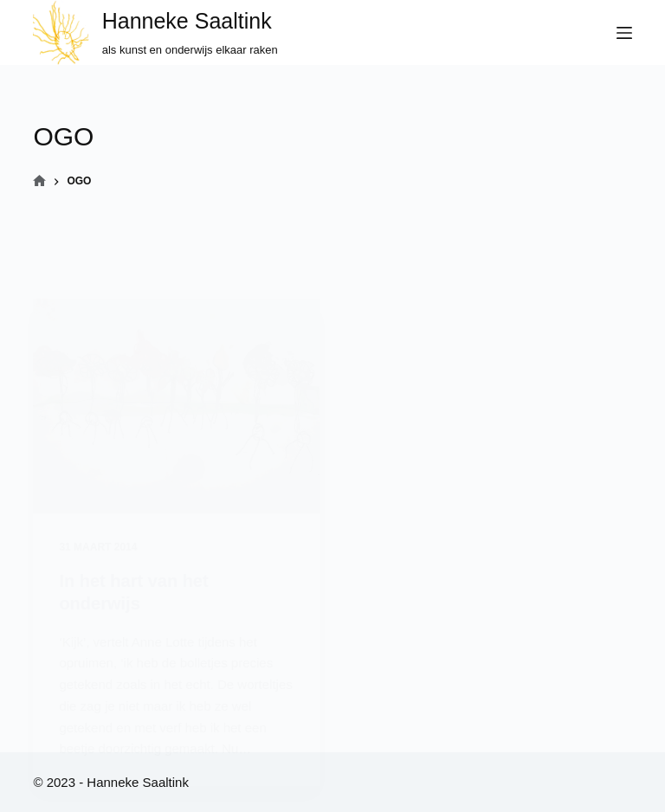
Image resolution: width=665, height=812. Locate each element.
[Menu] (624, 33)
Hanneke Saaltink (187, 21)
